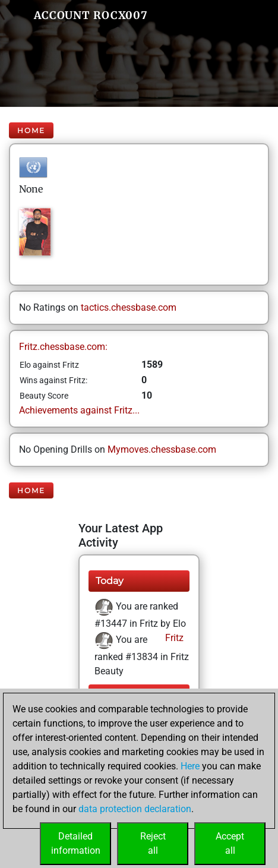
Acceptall (230, 843)
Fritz (173, 638)
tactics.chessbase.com (129, 307)
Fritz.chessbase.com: (63, 347)
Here (190, 766)
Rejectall (153, 843)
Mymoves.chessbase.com (162, 449)
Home (31, 130)
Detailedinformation (76, 843)
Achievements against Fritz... (79, 410)
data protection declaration (135, 809)
